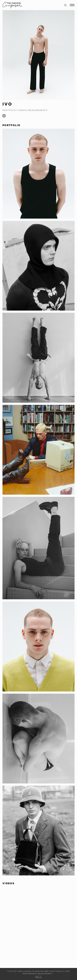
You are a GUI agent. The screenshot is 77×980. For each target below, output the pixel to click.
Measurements (38, 110)
